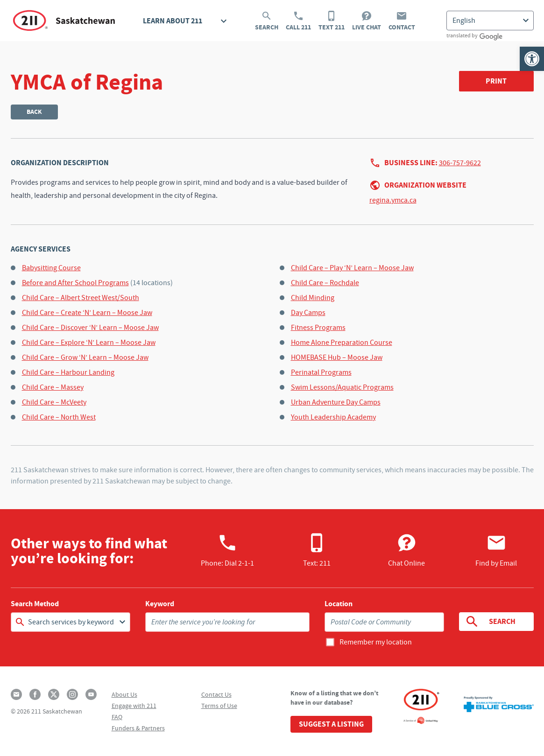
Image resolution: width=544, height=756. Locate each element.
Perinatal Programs (321, 372)
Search (267, 21)
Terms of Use (219, 706)
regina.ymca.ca (393, 200)
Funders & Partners (138, 728)
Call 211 (298, 21)
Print (496, 81)
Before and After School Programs (75, 283)
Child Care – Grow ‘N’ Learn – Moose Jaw (85, 357)
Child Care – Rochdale (325, 283)
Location (339, 604)
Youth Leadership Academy (333, 417)
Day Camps (308, 313)
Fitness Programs (318, 328)
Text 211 (332, 21)
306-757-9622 (460, 163)
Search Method (35, 604)
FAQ (117, 717)
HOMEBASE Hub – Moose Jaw (337, 357)
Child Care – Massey (53, 387)
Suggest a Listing (331, 724)
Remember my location (376, 642)
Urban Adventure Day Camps (336, 402)
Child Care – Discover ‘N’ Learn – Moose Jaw (90, 328)
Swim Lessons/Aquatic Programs (342, 387)
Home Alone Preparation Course (342, 343)
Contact (402, 21)
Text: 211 (317, 550)
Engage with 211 (134, 706)
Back (34, 112)
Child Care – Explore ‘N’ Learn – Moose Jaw (89, 343)
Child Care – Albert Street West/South (81, 298)
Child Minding (313, 298)
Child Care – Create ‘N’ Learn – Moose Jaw (87, 313)
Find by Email (496, 550)
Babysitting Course (51, 268)
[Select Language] (490, 21)
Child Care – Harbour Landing (68, 372)
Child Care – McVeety (54, 402)
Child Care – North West (59, 417)
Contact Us (216, 694)
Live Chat (367, 21)
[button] (532, 59)
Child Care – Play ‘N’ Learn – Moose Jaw (352, 268)
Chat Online (406, 550)
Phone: (227, 550)
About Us (124, 694)
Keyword (160, 604)
